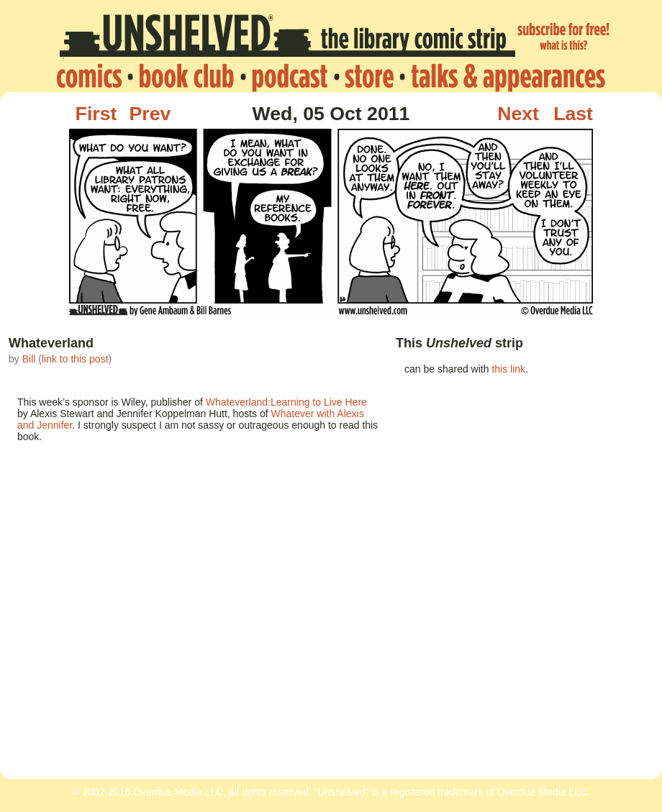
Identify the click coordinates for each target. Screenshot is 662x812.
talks (504, 77)
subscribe (564, 38)
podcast (289, 77)
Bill (29, 359)
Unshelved (287, 38)
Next (518, 114)
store (369, 77)
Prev (150, 114)
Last (573, 114)
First (96, 114)
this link (508, 369)
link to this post (75, 359)
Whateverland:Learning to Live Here (286, 402)
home (93, 77)
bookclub (186, 77)
